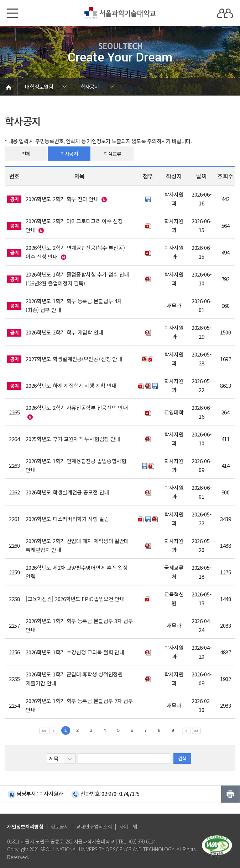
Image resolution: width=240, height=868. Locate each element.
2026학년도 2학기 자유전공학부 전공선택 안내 (77, 408)
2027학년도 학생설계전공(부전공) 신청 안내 (74, 359)
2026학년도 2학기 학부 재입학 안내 (64, 332)
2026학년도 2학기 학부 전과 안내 (62, 199)
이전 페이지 (54, 730)
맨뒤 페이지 (196, 730)
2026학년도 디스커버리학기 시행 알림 (67, 519)
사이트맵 (128, 826)
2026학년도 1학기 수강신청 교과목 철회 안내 (75, 652)
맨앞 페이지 (44, 730)
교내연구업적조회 (94, 826)
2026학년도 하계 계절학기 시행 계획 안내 (71, 385)
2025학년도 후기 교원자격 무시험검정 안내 (73, 439)
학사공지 (69, 154)
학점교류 (112, 154)
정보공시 (60, 826)
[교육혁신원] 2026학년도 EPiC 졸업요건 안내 (75, 599)
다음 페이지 (186, 730)
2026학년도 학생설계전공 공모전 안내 (67, 492)
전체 (26, 154)
